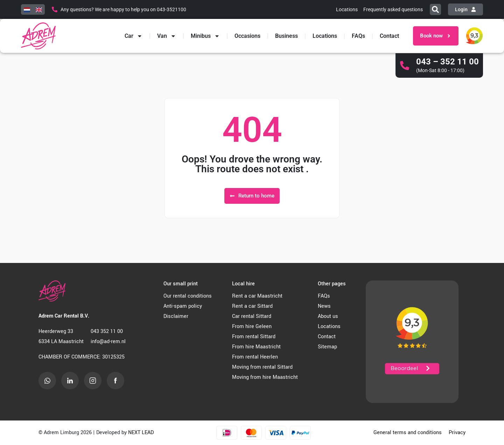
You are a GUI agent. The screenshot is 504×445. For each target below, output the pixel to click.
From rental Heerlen (255, 357)
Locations (325, 36)
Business (286, 36)
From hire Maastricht (256, 347)
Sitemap (327, 347)
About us (328, 316)
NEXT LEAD (141, 433)
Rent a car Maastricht (257, 296)
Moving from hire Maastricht (265, 377)
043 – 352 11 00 (447, 62)
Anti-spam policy (183, 306)
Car (134, 36)
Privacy (457, 433)
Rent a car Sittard (252, 306)
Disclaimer (176, 316)
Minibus (205, 36)
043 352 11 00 (107, 331)
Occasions (247, 36)
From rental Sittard (254, 337)
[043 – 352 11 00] (405, 65)
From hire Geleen (252, 326)
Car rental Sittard (252, 316)
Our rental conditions (188, 296)
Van (167, 36)
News (324, 306)
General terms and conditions (408, 433)
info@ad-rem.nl (108, 342)
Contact (389, 36)
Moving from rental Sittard (262, 367)
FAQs (358, 36)
